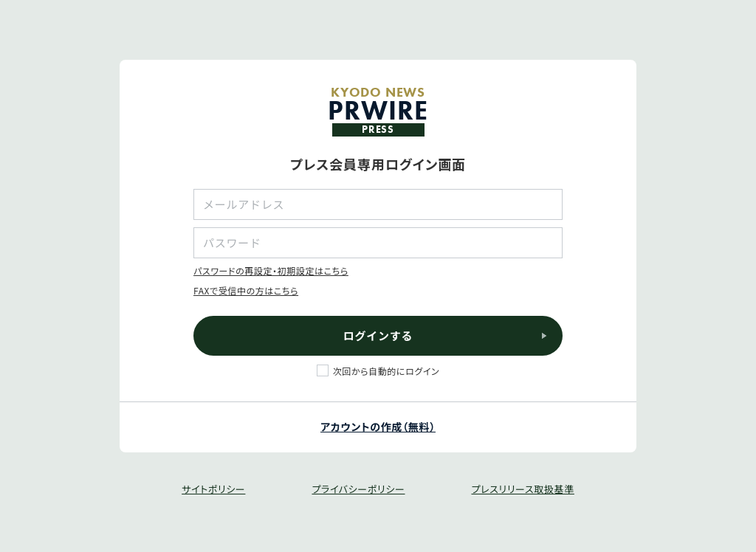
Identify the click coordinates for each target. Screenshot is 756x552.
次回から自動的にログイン (386, 371)
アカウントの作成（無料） (378, 427)
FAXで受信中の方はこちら (246, 290)
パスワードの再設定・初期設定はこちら (271, 270)
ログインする (378, 335)
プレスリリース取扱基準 (522, 489)
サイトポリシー (213, 489)
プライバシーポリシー (358, 489)
